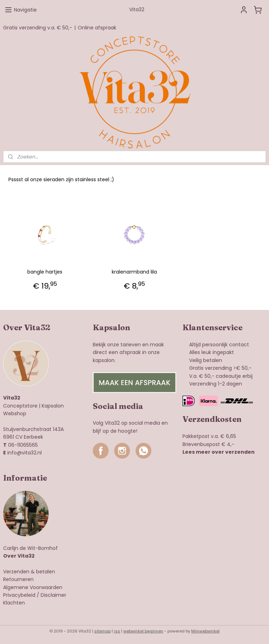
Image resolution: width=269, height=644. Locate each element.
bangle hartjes (45, 272)
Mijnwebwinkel (205, 631)
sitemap (102, 631)
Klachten (14, 603)
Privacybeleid (19, 595)
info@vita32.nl (25, 453)
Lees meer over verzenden (219, 452)
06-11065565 (23, 445)
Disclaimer (53, 595)
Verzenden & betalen (29, 572)
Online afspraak (97, 28)
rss (117, 631)
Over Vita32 (19, 556)
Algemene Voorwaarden (33, 587)
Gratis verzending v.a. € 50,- (38, 28)
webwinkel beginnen (143, 631)
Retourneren (18, 579)
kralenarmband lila (134, 272)
